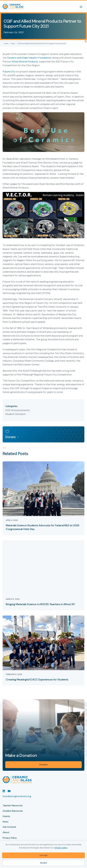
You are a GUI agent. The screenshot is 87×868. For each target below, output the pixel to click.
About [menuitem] (6, 832)
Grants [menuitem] (6, 816)
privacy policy (61, 848)
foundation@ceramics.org (17, 796)
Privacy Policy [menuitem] (10, 838)
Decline (43, 863)
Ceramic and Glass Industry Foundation (29, 58)
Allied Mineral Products (25, 61)
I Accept (44, 855)
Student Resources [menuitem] (13, 811)
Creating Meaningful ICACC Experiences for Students (37, 679)
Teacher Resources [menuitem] (13, 806)
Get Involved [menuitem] (9, 827)
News (13, 44)
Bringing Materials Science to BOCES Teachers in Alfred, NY (40, 604)
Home (6, 44)
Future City (9, 71)
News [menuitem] (6, 822)
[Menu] (82, 6)
